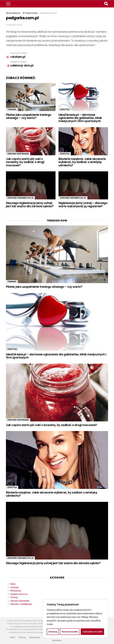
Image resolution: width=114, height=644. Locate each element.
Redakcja (57, 640)
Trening (12, 109)
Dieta (13, 584)
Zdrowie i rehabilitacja (20, 198)
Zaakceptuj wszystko (92, 632)
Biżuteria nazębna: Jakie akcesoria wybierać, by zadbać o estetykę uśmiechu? (82, 162)
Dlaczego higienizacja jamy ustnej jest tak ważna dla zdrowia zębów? (30, 205)
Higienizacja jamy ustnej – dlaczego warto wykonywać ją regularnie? (83, 205)
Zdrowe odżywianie (18, 154)
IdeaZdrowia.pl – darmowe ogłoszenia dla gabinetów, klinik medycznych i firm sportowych (80, 118)
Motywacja (16, 591)
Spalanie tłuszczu (19, 594)
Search (106, 4)
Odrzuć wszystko (70, 632)
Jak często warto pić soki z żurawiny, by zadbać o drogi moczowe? (25, 162)
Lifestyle (65, 109)
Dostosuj (53, 632)
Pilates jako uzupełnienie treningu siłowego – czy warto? (29, 116)
